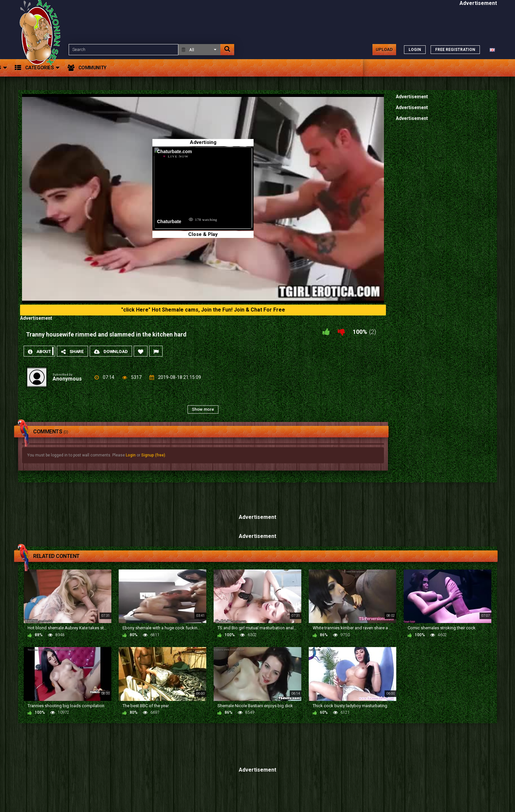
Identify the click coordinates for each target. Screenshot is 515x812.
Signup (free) (153, 455)
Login (131, 455)
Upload (384, 49)
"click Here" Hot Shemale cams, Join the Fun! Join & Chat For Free (203, 310)
